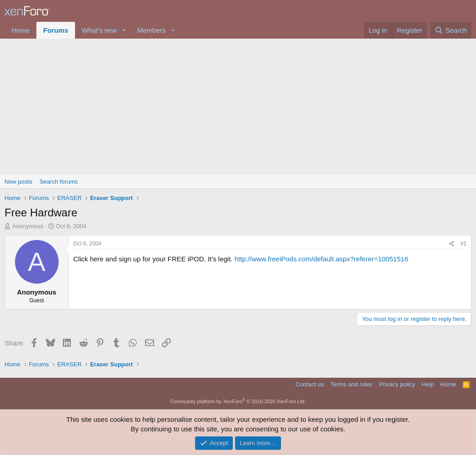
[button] (124, 30)
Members (152, 30)
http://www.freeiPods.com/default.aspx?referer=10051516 (321, 259)
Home (20, 30)
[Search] (451, 30)
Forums (56, 30)
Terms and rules (351, 384)
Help (428, 384)
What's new (99, 30)
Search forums (59, 182)
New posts (18, 182)
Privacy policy (397, 384)
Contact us (310, 384)
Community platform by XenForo (238, 401)
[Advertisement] (238, 107)
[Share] (451, 244)
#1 (463, 244)
